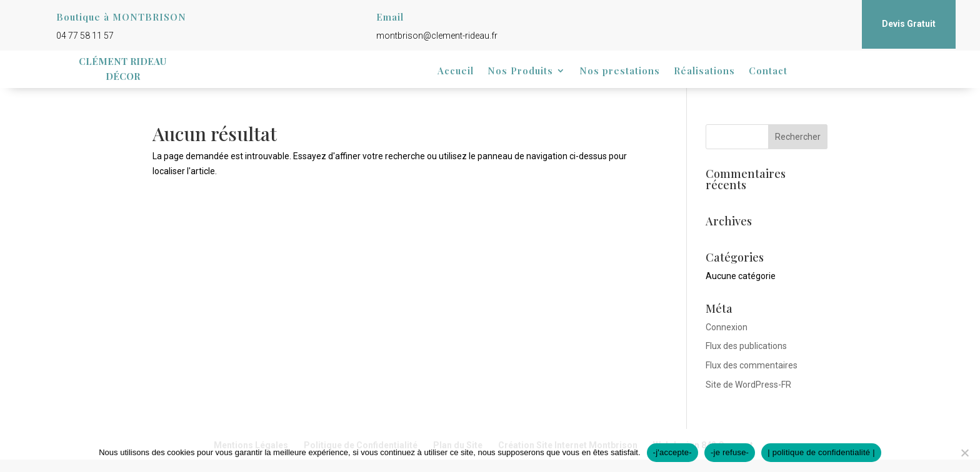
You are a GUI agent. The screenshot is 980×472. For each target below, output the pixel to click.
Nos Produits (520, 71)
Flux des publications (746, 346)
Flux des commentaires (752, 365)
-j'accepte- (672, 452)
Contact (768, 71)
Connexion (727, 327)
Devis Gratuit (909, 24)
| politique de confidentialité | (821, 452)
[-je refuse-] (964, 453)
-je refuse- (730, 452)
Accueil (456, 71)
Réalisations (704, 71)
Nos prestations (620, 71)
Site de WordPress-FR (748, 385)
